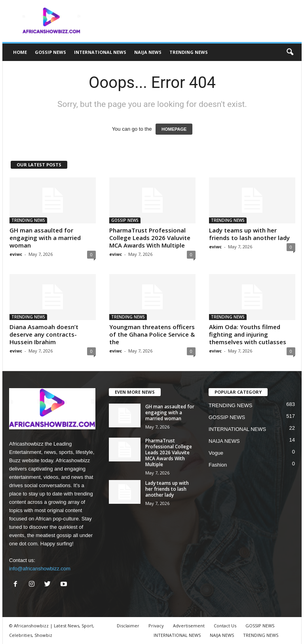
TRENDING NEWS (189, 52)
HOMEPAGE (174, 129)
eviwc (16, 254)
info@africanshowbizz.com (40, 569)
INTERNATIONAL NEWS (100, 52)
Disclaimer (128, 626)
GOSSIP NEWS (50, 52)
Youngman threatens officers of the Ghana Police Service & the (152, 334)
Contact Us (225, 626)
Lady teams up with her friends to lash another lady (249, 234)
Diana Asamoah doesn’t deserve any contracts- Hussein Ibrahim (44, 334)
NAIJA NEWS (148, 52)
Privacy (156, 626)
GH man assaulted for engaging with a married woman (45, 238)
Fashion (218, 465)
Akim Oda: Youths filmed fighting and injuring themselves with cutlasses (248, 334)
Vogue (216, 453)
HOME (20, 52)
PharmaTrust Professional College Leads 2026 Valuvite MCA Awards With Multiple (150, 238)
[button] (290, 52)
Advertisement (189, 626)
